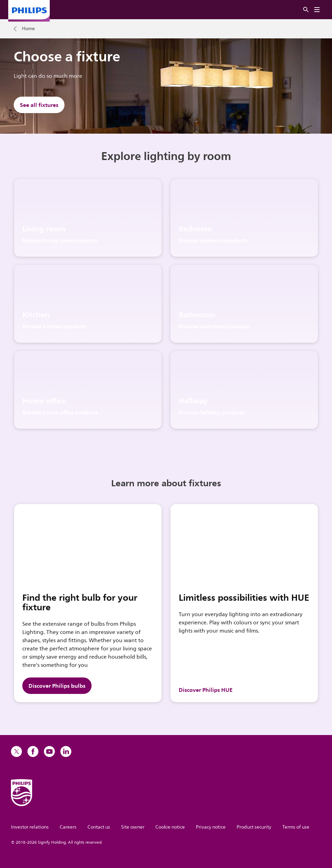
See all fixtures (39, 105)
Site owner (133, 827)
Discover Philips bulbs (57, 686)
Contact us (99, 827)
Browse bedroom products (213, 240)
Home (28, 29)
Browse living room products (60, 240)
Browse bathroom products (214, 326)
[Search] (306, 10)
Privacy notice (211, 827)
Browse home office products (60, 412)
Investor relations (30, 827)
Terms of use (296, 827)
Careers (68, 827)
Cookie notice (170, 827)
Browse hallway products (211, 412)
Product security (254, 827)
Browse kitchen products (54, 326)
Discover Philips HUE (206, 690)
